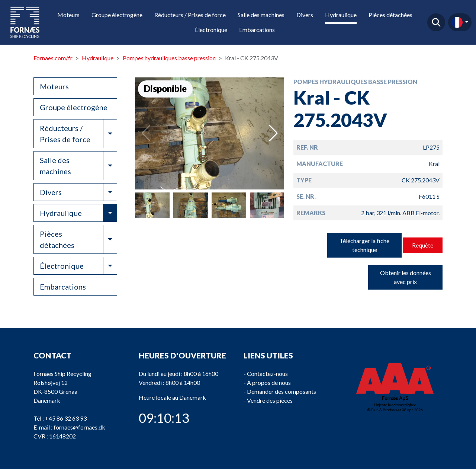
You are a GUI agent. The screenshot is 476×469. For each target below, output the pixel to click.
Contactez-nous (267, 374)
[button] (274, 133)
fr (457, 22)
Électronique (211, 30)
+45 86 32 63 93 (66, 418)
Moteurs (68, 15)
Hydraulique (341, 15)
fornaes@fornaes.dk (79, 427)
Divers (305, 15)
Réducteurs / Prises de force (190, 15)
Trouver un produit (436, 22)
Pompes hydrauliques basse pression (169, 58)
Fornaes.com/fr (53, 58)
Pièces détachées (390, 15)
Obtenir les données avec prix (406, 277)
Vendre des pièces (270, 400)
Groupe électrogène (117, 15)
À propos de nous (269, 382)
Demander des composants (282, 391)
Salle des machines (261, 15)
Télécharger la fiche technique (364, 245)
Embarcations (257, 30)
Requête (423, 245)
